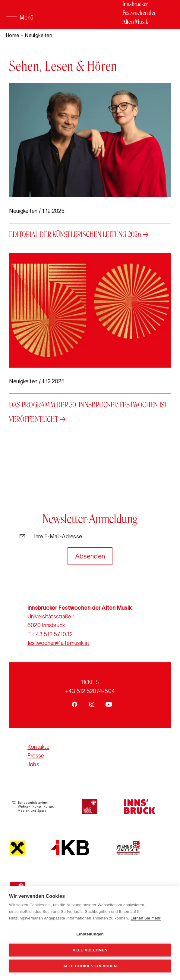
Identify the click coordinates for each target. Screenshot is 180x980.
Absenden (90, 556)
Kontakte (38, 747)
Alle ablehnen (90, 950)
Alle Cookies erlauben (90, 966)
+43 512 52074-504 (90, 691)
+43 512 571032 (52, 634)
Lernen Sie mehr (146, 918)
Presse (36, 756)
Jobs (33, 764)
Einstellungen (90, 934)
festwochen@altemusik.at (58, 643)
